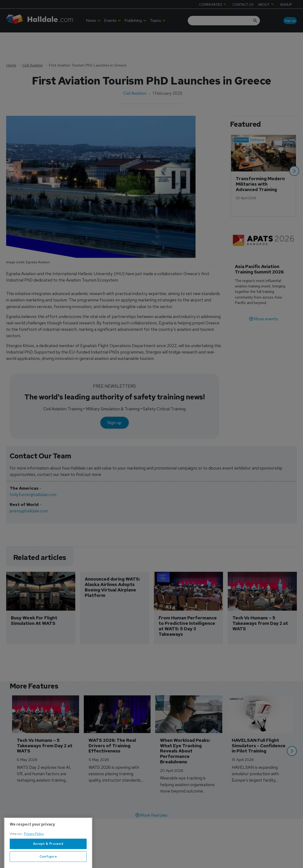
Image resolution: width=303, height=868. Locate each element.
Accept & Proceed (48, 856)
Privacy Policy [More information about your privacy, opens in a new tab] (34, 846)
